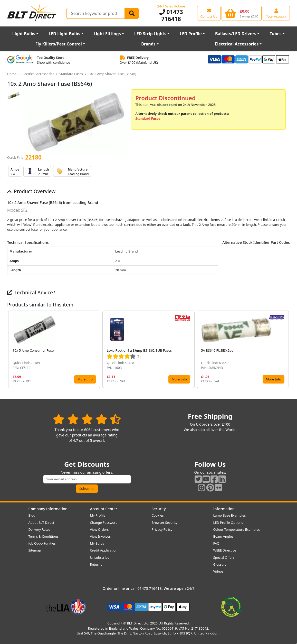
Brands (148, 44)
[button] (286, 349)
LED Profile (191, 34)
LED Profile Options (228, 522)
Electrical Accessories (237, 44)
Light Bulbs (24, 34)
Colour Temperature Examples (237, 529)
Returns (96, 564)
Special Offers (224, 557)
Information (224, 509)
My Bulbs (97, 543)
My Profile (98, 515)
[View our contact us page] (209, 13)
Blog (32, 515)
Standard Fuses (71, 74)
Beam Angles (223, 536)
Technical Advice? (31, 292)
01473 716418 (171, 15)
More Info (85, 379)
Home (12, 74)
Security (159, 509)
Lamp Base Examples (230, 515)
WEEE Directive (225, 550)
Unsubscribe (100, 557)
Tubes (276, 34)
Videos (218, 571)
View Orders (99, 529)
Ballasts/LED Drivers (236, 34)
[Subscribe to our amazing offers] (87, 479)
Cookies (158, 515)
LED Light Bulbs (64, 34)
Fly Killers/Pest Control (59, 44)
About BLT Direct (41, 522)
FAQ (216, 543)
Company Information (48, 509)
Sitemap (35, 550)
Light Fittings (107, 34)
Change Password (104, 522)
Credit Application (104, 550)
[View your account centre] (276, 13)
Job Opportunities (42, 543)
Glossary (220, 564)
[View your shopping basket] (242, 13)
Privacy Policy (162, 529)
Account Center (104, 509)
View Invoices (100, 536)
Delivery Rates (39, 529)
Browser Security (165, 522)
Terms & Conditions (44, 536)
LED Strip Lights (150, 34)
